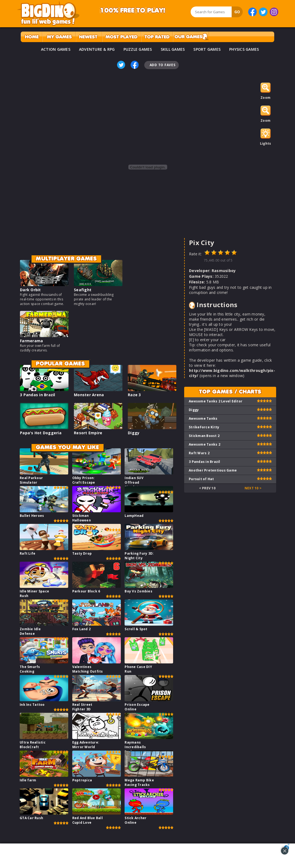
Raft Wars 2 (199, 453)
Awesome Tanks (203, 418)
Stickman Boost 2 (204, 436)
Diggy (134, 433)
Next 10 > (253, 488)
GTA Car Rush (31, 818)
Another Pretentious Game (213, 470)
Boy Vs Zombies (138, 591)
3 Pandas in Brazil (38, 395)
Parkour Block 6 (86, 591)
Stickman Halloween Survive (82, 520)
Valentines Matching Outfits (88, 669)
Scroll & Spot (136, 629)
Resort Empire (88, 433)
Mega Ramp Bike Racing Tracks (139, 782)
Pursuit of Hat (201, 479)
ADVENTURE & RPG (97, 49)
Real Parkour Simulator (31, 480)
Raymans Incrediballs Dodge (135, 747)
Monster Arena (89, 395)
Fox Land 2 (82, 629)
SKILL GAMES (173, 49)
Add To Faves (163, 65)
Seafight (83, 290)
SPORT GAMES (207, 49)
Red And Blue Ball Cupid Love (88, 820)
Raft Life (28, 553)
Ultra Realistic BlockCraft (33, 745)
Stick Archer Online (136, 820)
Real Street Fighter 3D (82, 707)
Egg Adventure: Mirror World (86, 745)
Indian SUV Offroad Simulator (134, 482)
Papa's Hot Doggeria (41, 433)
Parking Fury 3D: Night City (139, 556)
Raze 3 (134, 395)
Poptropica (82, 780)
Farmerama (31, 341)
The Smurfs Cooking (30, 669)
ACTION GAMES (56, 49)
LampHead (134, 516)
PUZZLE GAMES (138, 49)
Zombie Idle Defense (30, 631)
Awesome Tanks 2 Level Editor (216, 401)
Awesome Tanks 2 (205, 444)
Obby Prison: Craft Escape (84, 480)
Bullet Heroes (32, 516)
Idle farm (28, 780)
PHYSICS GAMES (244, 49)
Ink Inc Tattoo (32, 705)
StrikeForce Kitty (204, 427)
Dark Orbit (30, 290)
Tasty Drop (82, 553)
